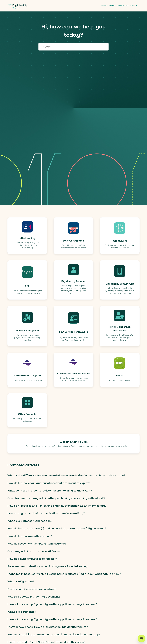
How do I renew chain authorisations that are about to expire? (48, 483)
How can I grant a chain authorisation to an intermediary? (46, 514)
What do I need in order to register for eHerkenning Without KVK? (50, 491)
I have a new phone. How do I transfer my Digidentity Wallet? (48, 627)
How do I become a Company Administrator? (37, 544)
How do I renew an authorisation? (30, 536)
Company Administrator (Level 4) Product (35, 551)
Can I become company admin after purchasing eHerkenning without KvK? (56, 498)
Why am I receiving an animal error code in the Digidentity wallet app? (54, 635)
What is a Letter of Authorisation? (30, 521)
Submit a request (108, 6)
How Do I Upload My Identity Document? (34, 597)
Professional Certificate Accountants (32, 589)
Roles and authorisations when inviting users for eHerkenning (47, 567)
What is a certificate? (22, 612)
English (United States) (127, 6)
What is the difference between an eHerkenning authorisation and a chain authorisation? (66, 476)
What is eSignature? (21, 582)
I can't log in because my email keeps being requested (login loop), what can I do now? (64, 574)
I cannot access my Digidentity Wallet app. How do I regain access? (52, 604)
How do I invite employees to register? (32, 559)
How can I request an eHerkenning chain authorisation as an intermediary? (57, 506)
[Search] (73, 47)
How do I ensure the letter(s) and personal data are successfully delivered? (57, 529)
